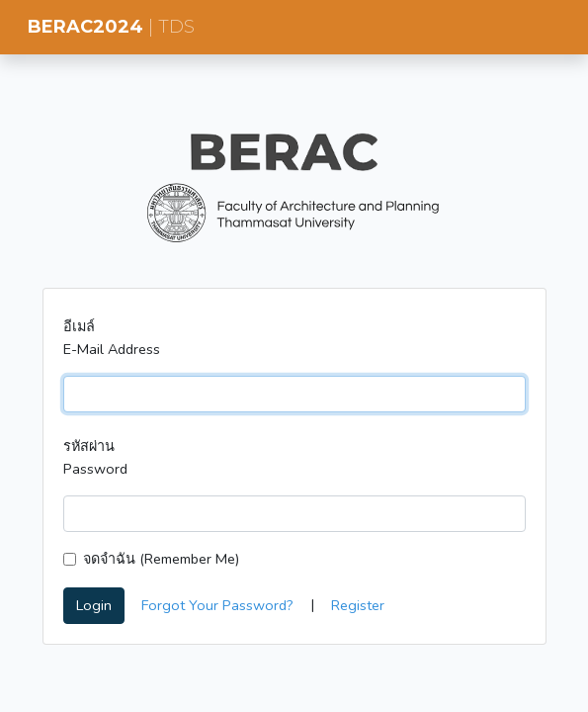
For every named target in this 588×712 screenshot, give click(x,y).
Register (358, 605)
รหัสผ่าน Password (95, 457)
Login (94, 605)
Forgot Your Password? (217, 605)
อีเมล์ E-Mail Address (112, 338)
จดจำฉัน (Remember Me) (161, 559)
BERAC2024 (111, 27)
